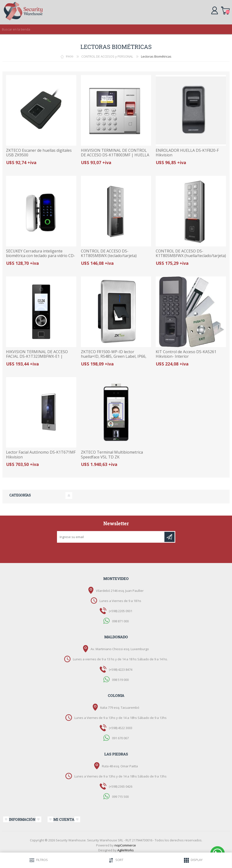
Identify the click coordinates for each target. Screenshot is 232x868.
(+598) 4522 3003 (121, 728)
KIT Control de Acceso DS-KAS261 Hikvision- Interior (186, 354)
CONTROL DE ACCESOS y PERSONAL (107, 56)
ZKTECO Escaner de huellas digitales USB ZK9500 (39, 153)
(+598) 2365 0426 (121, 786)
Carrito (225, 10)
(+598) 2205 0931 (121, 611)
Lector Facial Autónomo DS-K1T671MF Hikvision (41, 455)
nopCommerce (125, 845)
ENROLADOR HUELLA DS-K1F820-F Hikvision (187, 153)
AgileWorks (126, 850)
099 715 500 (120, 797)
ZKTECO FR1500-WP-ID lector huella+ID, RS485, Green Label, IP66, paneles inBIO (114, 357)
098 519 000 (120, 679)
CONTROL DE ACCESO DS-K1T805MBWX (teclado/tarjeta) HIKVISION (109, 256)
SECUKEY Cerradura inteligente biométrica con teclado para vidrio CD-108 (41, 256)
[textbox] (111, 29)
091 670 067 (120, 738)
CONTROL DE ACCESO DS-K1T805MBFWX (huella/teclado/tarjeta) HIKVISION (191, 256)
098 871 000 (120, 621)
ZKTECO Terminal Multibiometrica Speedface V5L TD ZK (112, 455)
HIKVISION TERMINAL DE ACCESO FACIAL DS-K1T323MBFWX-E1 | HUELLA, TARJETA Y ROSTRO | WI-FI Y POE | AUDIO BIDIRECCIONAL (40, 359)
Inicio (70, 56)
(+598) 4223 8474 (121, 670)
